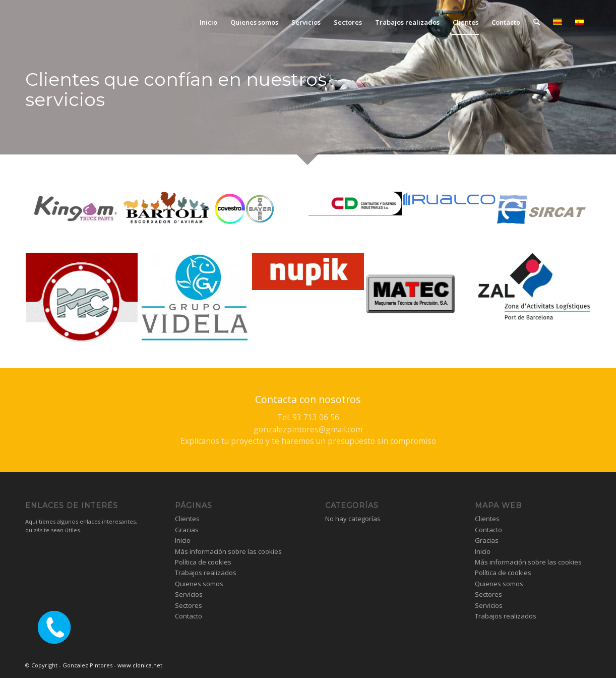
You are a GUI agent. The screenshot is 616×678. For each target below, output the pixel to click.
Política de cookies (203, 562)
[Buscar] (537, 22)
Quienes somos (199, 584)
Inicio (183, 540)
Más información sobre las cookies (228, 551)
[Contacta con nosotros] (308, 420)
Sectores (189, 605)
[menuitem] (208, 22)
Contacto (189, 616)
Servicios (189, 594)
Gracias (187, 530)
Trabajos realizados (206, 573)
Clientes (187, 519)
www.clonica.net (140, 665)
